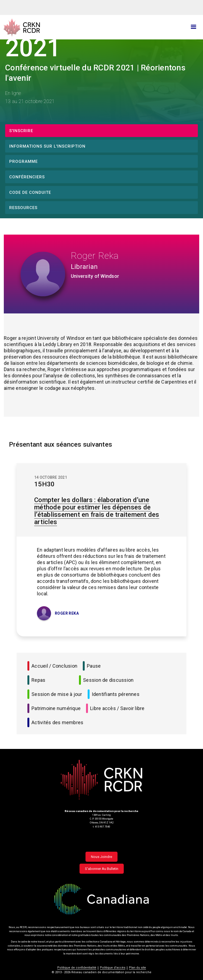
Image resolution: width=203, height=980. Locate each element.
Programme (23, 161)
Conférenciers (27, 177)
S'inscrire (21, 131)
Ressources (23, 208)
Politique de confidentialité (77, 968)
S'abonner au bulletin (102, 869)
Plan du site (137, 968)
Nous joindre (101, 857)
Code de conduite (30, 192)
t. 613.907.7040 (101, 827)
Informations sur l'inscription (47, 146)
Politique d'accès (113, 968)
